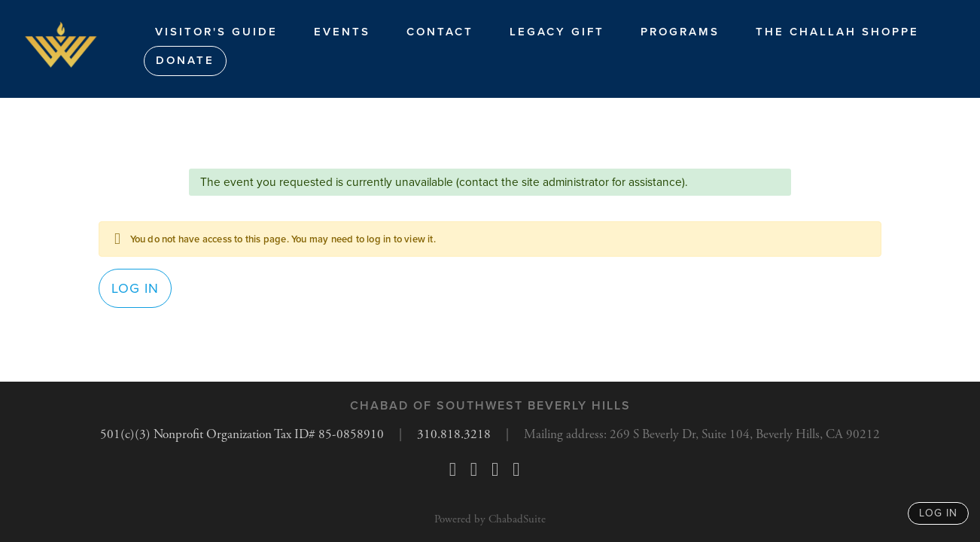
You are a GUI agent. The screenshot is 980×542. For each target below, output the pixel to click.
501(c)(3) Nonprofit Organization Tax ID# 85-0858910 (230, 435)
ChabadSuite (517, 519)
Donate (185, 60)
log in (938, 513)
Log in (135, 292)
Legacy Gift (557, 32)
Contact (440, 32)
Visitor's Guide (216, 32)
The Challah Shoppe (837, 32)
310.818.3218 (449, 435)
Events (342, 32)
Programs (680, 32)
